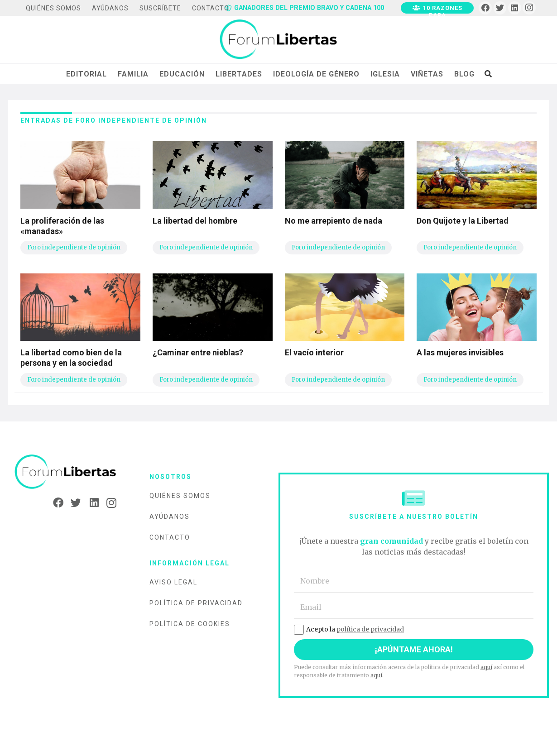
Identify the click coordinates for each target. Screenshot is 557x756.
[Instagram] (529, 8)
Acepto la (349, 629)
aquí (486, 667)
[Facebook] (485, 8)
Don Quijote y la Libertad (463, 221)
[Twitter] (500, 8)
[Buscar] (488, 74)
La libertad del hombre (195, 221)
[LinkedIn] (515, 8)
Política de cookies (190, 624)
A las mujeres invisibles (460, 352)
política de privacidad (370, 629)
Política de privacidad (196, 603)
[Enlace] (278, 40)
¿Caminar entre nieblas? (198, 352)
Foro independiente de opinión (74, 247)
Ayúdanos (170, 517)
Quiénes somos (180, 496)
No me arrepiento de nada (334, 221)
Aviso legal (173, 582)
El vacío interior (314, 352)
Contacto (170, 537)
